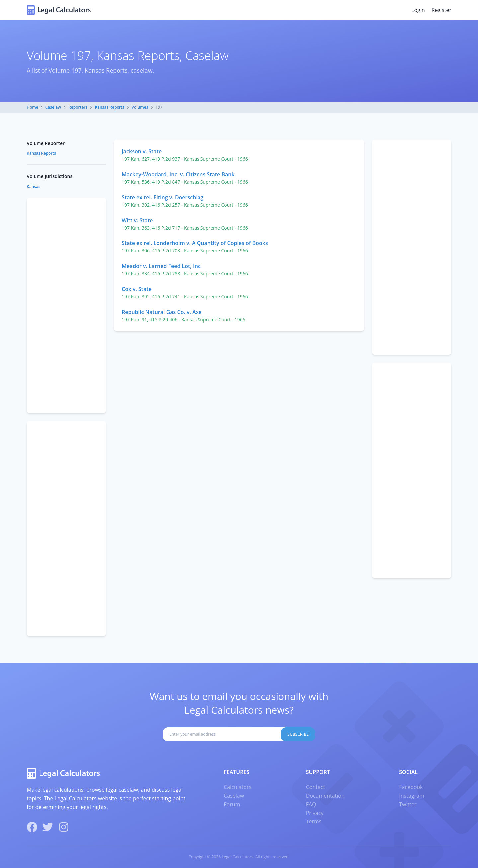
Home (32, 107)
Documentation (325, 796)
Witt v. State (137, 220)
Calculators (238, 787)
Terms (314, 821)
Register (441, 10)
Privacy (315, 813)
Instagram (411, 796)
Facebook (411, 787)
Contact (316, 787)
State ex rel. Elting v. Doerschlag (163, 197)
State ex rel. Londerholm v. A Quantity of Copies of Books (195, 243)
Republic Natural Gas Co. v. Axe (162, 312)
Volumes (140, 107)
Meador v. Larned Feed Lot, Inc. (162, 266)
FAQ (311, 804)
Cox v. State (137, 289)
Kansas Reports (109, 107)
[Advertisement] (412, 247)
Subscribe (298, 734)
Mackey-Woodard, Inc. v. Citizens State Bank (178, 174)
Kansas (33, 187)
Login (418, 10)
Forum (232, 804)
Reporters (78, 107)
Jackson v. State (142, 151)
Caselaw (53, 107)
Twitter (408, 804)
